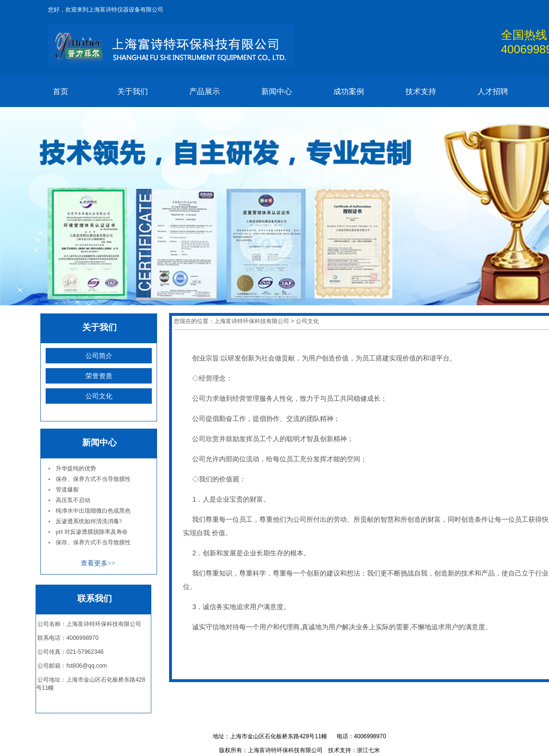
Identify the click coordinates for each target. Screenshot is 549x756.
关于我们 (133, 91)
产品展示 (205, 91)
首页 (61, 91)
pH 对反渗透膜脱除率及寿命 (92, 532)
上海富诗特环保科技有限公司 (252, 321)
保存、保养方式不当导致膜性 (93, 479)
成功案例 (349, 91)
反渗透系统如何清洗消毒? (89, 521)
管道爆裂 (67, 490)
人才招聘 (493, 91)
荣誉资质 (99, 376)
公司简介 (99, 356)
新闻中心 (277, 91)
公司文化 (99, 396)
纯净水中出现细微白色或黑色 (93, 511)
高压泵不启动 (73, 500)
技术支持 (421, 91)
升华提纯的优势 (76, 468)
